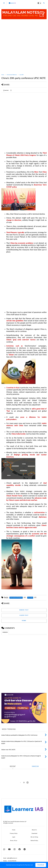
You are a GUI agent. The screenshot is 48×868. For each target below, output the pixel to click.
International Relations (12, 75)
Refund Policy (34, 841)
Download (41, 865)
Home (3, 75)
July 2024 (22, 75)
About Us (34, 830)
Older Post (24, 615)
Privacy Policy (14, 833)
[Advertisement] (24, 47)
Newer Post (24, 610)
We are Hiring (34, 837)
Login (14, 837)
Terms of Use (14, 841)
